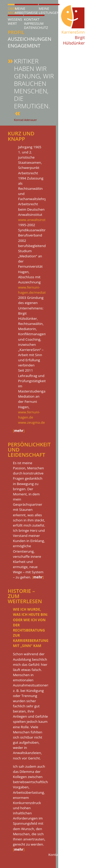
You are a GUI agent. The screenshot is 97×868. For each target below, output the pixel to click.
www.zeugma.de (31, 422)
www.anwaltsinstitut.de (37, 220)
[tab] (23, 290)
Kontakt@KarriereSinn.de (69, 855)
